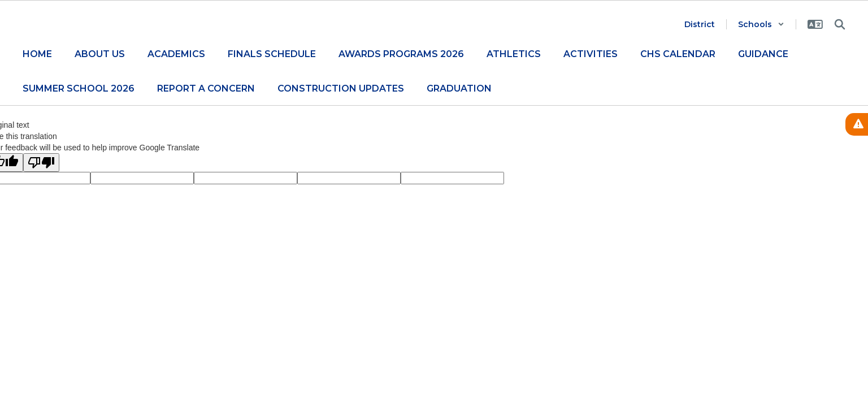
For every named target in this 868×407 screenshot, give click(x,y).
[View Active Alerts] (857, 124)
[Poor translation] (41, 163)
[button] (761, 24)
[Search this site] (840, 24)
